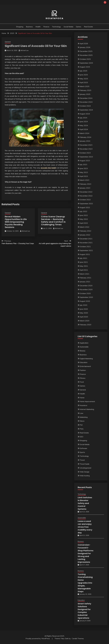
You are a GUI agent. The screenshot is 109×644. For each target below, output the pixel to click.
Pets (82, 429)
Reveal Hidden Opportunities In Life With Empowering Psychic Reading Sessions (16, 222)
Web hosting (85, 476)
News (82, 421)
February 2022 (86, 231)
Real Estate (88, 27)
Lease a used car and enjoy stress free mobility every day (85, 527)
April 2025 (84, 82)
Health (38, 27)
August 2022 (85, 207)
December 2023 (86, 145)
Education (84, 362)
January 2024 (85, 141)
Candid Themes (78, 638)
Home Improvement (87, 401)
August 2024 (85, 114)
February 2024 (86, 137)
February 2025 (86, 90)
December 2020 (86, 286)
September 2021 (86, 250)
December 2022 (86, 192)
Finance (46, 27)
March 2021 (85, 274)
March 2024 (85, 133)
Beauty (83, 351)
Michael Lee (24, 50)
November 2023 (86, 149)
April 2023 (84, 176)
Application (84, 343)
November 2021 (86, 243)
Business (29, 27)
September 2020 (86, 297)
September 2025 (86, 63)
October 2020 (85, 293)
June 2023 (84, 168)
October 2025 (85, 59)
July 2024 (84, 118)
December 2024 (86, 98)
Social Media (68, 27)
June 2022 (84, 215)
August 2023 (85, 161)
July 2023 (84, 164)
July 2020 (84, 305)
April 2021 (84, 270)
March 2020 (85, 321)
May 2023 (84, 172)
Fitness (83, 378)
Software (83, 448)
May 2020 (84, 313)
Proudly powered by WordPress (38, 638)
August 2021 (85, 254)
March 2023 (85, 180)
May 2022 (84, 219)
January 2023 (85, 188)
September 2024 (86, 110)
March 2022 (85, 227)
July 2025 (84, 71)
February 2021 (86, 278)
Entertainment (85, 366)
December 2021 (86, 239)
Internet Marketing (87, 409)
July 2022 (84, 211)
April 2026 (84, 44)
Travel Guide (85, 464)
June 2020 (84, 309)
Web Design (85, 472)
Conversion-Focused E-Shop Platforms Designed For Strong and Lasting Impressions (86, 553)
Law (82, 413)
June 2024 (84, 121)
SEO (82, 437)
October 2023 (85, 153)
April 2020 (84, 317)
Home (82, 398)
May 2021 (84, 266)
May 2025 (84, 79)
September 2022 (86, 204)
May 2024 (84, 125)
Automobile (84, 347)
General (8, 42)
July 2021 (84, 258)
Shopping (20, 27)
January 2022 (85, 235)
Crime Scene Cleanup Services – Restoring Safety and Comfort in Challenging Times (53, 221)
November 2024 (86, 102)
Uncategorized (85, 468)
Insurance (84, 405)
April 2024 (84, 129)
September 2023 (86, 157)
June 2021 (84, 262)
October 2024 (85, 106)
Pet (81, 425)
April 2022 (84, 223)
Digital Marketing (86, 359)
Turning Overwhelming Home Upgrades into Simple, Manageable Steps (85, 583)
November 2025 (86, 55)
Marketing (84, 417)
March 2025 (85, 86)
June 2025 (84, 75)
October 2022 (85, 200)
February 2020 (86, 325)
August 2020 (85, 301)
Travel (82, 460)
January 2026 (85, 47)
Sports (82, 452)
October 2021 (85, 247)
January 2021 (85, 282)
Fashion (83, 370)
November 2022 (86, 196)
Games (79, 27)
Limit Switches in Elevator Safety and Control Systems (85, 503)
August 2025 (85, 67)
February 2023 (86, 184)
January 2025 (85, 94)
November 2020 (86, 289)
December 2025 (86, 51)
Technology (56, 27)
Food (82, 382)
